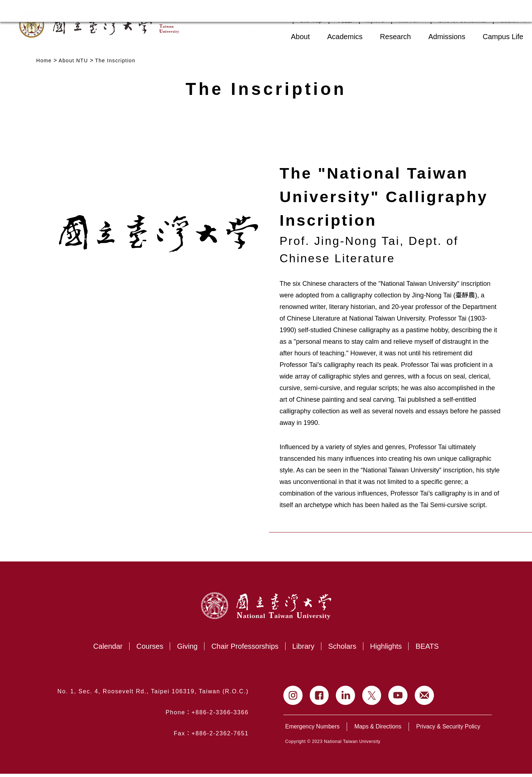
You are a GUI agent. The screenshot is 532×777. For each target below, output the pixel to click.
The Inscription (115, 60)
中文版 (344, 21)
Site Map (311, 21)
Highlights (386, 649)
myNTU (375, 21)
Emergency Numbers (312, 730)
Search (509, 21)
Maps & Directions (378, 730)
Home (44, 60)
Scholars (342, 649)
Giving (187, 649)
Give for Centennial (462, 21)
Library (303, 649)
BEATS (427, 649)
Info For (411, 21)
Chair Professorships (245, 649)
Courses (150, 649)
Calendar (108, 649)
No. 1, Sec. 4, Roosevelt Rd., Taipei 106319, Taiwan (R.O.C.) (153, 695)
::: (267, 36)
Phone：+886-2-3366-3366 (207, 716)
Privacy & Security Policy (448, 730)
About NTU (73, 60)
